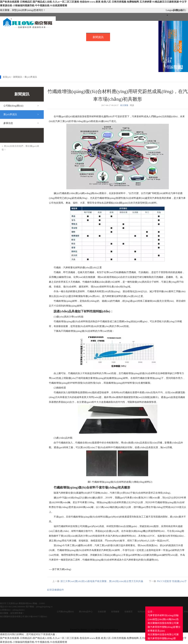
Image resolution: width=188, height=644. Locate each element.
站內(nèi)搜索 (144, 612)
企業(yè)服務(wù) (16, 44)
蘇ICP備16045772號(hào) (36, 617)
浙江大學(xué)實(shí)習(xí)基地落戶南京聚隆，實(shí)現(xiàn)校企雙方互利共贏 (102, 581)
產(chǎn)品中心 (86, 612)
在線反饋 (102, 612)
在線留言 (146, 37)
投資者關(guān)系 (49, 44)
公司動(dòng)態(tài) (65, 612)
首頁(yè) (12, 37)
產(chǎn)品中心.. (70, 37)
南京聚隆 (124, 105)
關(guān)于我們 (39, 37)
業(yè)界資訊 (31, 77)
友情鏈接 (115, 612)
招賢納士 (122, 37)
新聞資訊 (98, 37)
